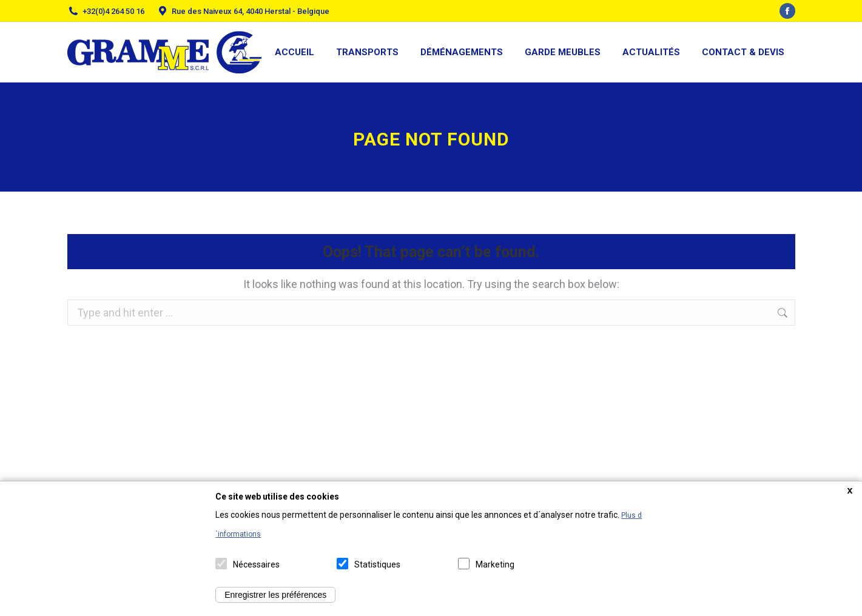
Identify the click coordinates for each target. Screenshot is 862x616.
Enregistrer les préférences (275, 595)
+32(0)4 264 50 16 (113, 11)
